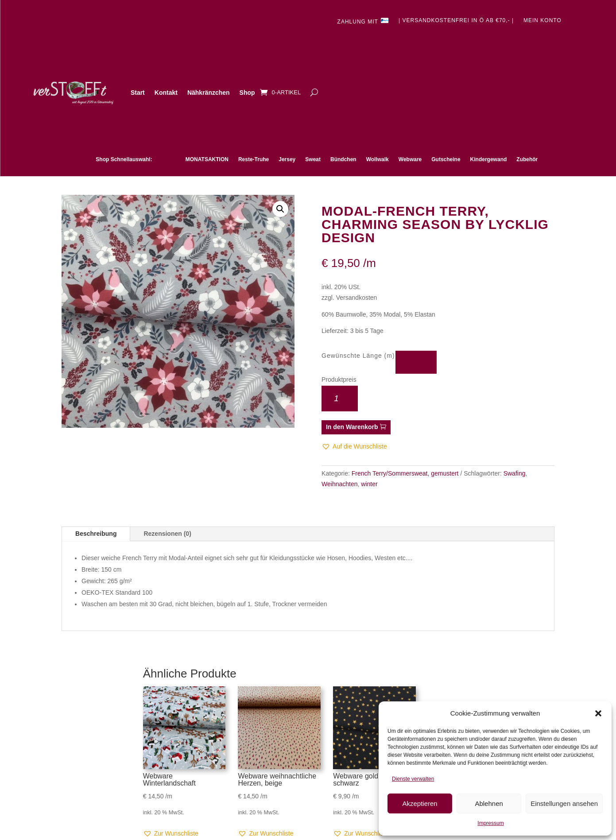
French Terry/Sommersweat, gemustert (405, 473)
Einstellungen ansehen (564, 803)
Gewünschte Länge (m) (358, 356)
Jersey (287, 159)
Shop (247, 93)
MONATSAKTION (207, 159)
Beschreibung (96, 534)
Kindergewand (489, 159)
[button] (598, 713)
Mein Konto (542, 20)
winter (369, 484)
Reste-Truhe (254, 159)
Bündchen (343, 159)
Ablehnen (489, 803)
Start (138, 93)
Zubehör (527, 159)
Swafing (515, 473)
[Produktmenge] (340, 399)
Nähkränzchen (209, 93)
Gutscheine (446, 159)
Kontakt (166, 93)
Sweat (313, 159)
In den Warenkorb (352, 427)
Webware (410, 159)
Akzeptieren (420, 803)
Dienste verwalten (413, 779)
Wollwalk (378, 159)
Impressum (490, 823)
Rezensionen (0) (167, 534)
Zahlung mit (363, 21)
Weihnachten (339, 484)
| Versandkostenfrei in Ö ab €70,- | (456, 20)
